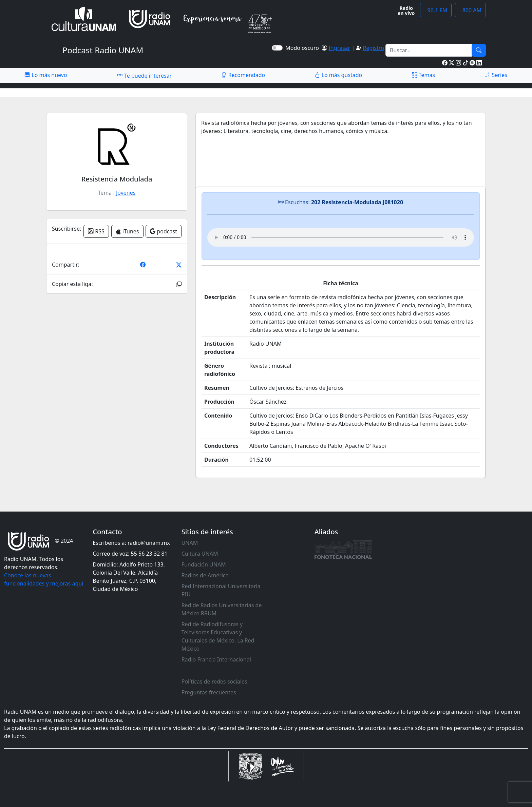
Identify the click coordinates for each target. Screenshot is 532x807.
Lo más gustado (338, 75)
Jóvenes (126, 193)
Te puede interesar (144, 75)
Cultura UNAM (200, 554)
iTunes (127, 231)
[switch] (277, 48)
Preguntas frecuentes (209, 692)
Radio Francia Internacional (216, 659)
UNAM (190, 543)
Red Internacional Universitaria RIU (221, 590)
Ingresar (339, 48)
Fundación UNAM (204, 564)
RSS (96, 231)
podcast (164, 231)
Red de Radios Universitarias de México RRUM (222, 609)
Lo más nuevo (46, 75)
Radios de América (205, 575)
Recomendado (243, 75)
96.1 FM (436, 10)
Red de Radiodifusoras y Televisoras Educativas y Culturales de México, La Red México (218, 636)
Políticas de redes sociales (214, 681)
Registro (373, 48)
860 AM (470, 10)
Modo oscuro (303, 48)
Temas (424, 75)
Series (496, 75)
